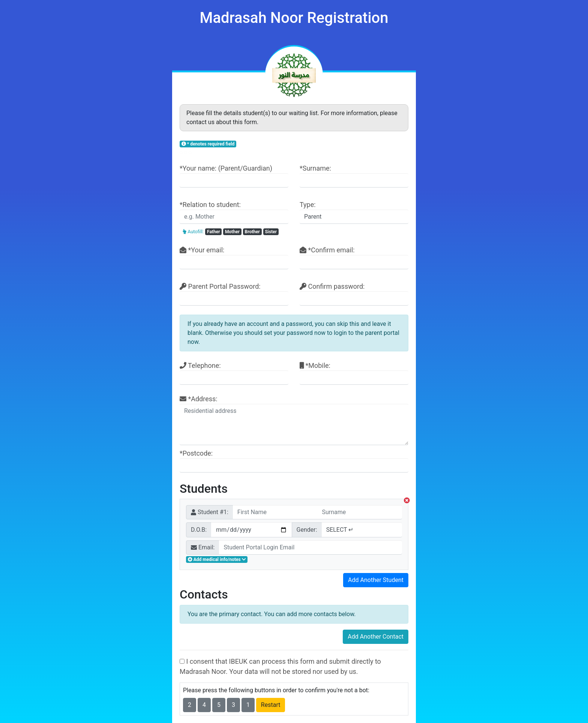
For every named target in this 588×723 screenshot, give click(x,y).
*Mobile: (354, 373)
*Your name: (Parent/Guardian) (234, 176)
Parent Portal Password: (234, 294)
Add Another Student (376, 580)
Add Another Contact (376, 637)
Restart (271, 705)
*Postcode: (294, 461)
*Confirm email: (354, 258)
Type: (354, 212)
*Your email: (234, 258)
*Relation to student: (234, 212)
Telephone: (234, 373)
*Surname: (354, 176)
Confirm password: (354, 294)
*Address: (294, 420)
